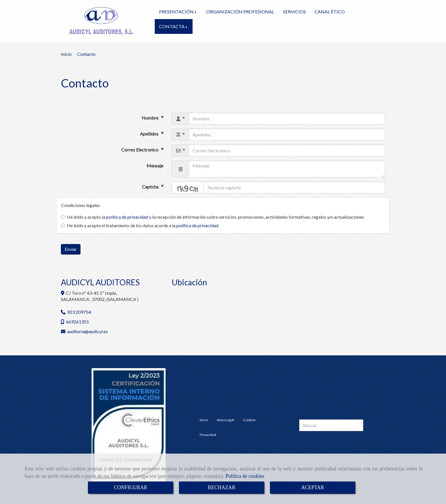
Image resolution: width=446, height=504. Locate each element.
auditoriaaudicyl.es (87, 331)
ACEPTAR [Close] (313, 487)
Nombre (150, 118)
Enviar (71, 249)
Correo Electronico (140, 150)
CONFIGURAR (130, 487)
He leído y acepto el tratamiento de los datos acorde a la (140, 225)
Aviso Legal (225, 420)
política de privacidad (127, 217)
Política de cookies (245, 476)
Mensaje (155, 166)
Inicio (204, 420)
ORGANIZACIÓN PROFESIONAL (240, 12)
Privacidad (208, 435)
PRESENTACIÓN (178, 12)
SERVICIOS (294, 12)
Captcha (151, 187)
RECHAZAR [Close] (221, 487)
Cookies (249, 420)
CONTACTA (174, 26)
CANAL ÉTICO (330, 12)
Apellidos (150, 134)
